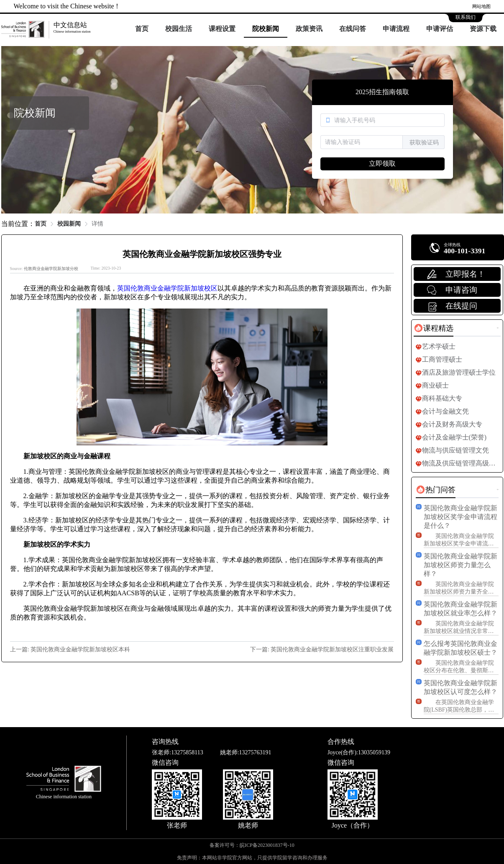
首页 (142, 29)
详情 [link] (97, 224)
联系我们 (466, 17)
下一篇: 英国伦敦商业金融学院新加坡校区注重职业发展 (322, 649)
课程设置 (222, 29)
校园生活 (179, 29)
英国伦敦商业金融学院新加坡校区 (167, 288)
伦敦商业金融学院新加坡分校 (51, 269)
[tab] (434, 328)
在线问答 (353, 29)
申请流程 (396, 29)
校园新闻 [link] (69, 224)
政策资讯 (309, 29)
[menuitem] (142, 29)
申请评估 (440, 29)
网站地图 (481, 6)
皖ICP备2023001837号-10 (267, 845)
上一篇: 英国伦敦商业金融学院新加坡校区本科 (70, 649)
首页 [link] (41, 224)
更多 (498, 328)
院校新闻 (266, 29)
